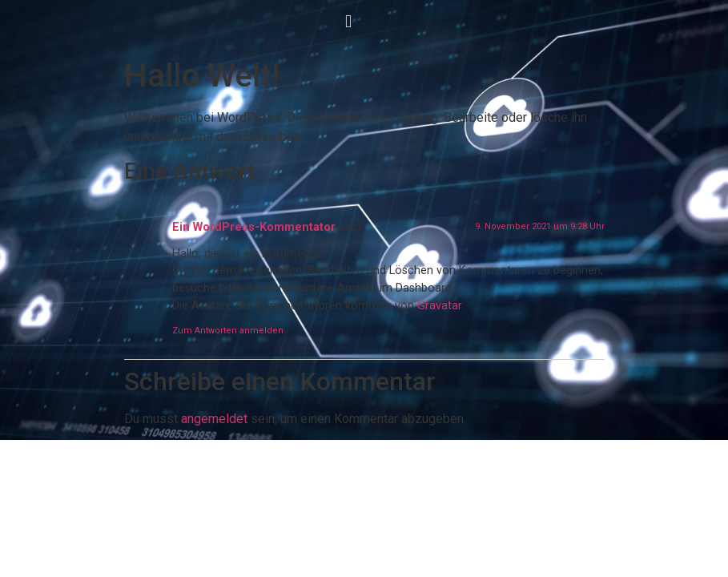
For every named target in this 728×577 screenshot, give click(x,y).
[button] (348, 21)
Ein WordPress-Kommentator (254, 227)
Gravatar (439, 306)
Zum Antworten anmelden (228, 331)
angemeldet (214, 419)
